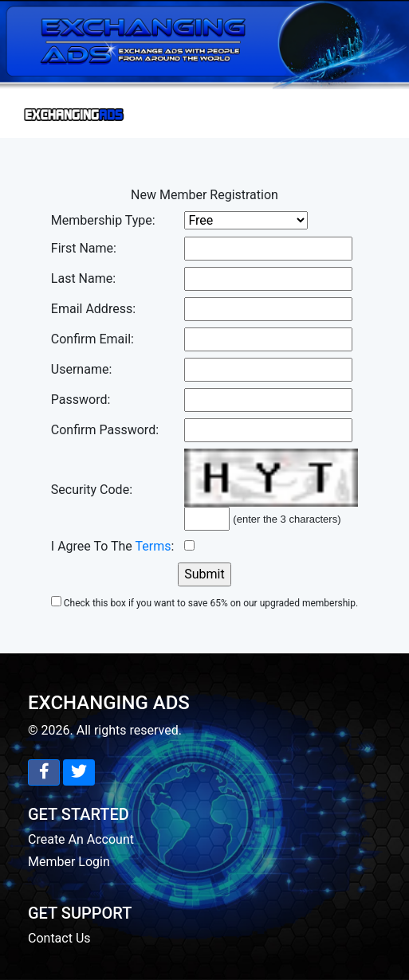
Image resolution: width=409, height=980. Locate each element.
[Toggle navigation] (75, 114)
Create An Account (81, 839)
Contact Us (59, 938)
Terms (153, 546)
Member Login (69, 862)
